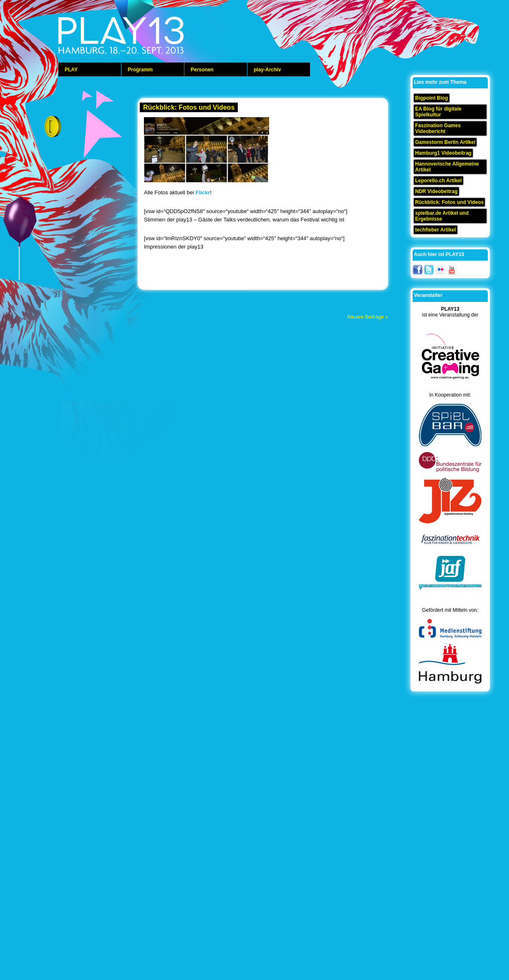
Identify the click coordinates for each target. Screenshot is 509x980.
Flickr (203, 192)
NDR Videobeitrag (436, 191)
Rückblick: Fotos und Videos (189, 107)
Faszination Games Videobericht (438, 128)
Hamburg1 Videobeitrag (443, 153)
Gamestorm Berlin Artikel (445, 142)
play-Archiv (267, 70)
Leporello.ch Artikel (438, 181)
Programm (140, 70)
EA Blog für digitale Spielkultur (438, 112)
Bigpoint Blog (432, 98)
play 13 (142, 38)
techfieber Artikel (436, 230)
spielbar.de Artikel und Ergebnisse (442, 216)
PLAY (71, 70)
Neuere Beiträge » (368, 317)
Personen (202, 70)
